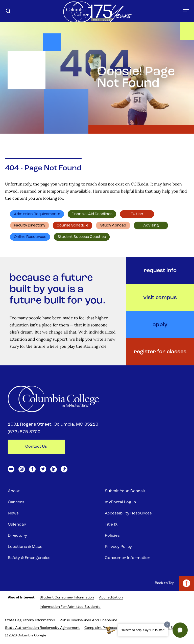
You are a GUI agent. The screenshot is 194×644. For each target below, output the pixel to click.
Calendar (17, 525)
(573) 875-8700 (24, 432)
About (14, 491)
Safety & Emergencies (29, 558)
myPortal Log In (120, 502)
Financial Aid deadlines (92, 214)
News (13, 513)
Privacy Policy (118, 547)
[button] (180, 630)
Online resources (30, 237)
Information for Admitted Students (70, 607)
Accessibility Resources (128, 513)
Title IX (111, 525)
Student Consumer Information (67, 598)
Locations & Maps (25, 547)
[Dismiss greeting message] (167, 625)
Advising (151, 226)
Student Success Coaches (82, 237)
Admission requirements (37, 214)
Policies (112, 536)
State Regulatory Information (30, 620)
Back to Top (165, 583)
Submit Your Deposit (125, 491)
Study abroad (113, 226)
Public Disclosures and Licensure (88, 620)
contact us (36, 447)
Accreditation (111, 598)
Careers (16, 502)
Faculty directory (30, 226)
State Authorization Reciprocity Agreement (42, 628)
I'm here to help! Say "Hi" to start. (143, 630)
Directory (17, 536)
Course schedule (72, 226)
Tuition (137, 214)
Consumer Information (128, 558)
